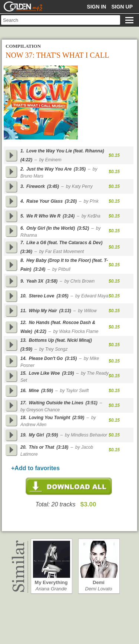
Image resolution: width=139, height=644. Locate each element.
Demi (99, 582)
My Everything (51, 582)
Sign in (96, 7)
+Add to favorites (35, 468)
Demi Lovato (99, 589)
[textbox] (61, 20)
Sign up (122, 7)
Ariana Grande (51, 589)
